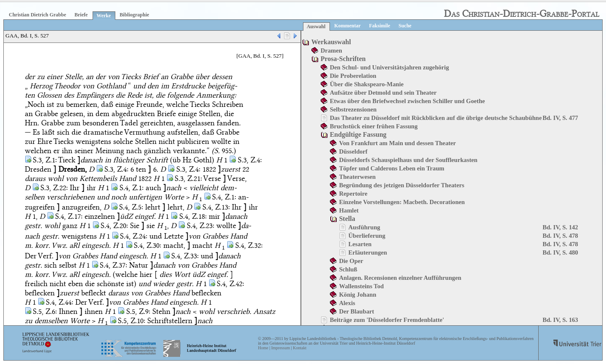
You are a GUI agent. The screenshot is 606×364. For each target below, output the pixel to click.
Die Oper (351, 261)
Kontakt (300, 348)
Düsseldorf (353, 151)
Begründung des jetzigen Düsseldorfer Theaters (402, 185)
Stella (347, 219)
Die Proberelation (353, 76)
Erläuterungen (368, 252)
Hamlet (349, 210)
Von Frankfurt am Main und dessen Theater (398, 143)
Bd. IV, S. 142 (560, 227)
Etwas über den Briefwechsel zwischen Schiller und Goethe (408, 101)
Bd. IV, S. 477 (560, 118)
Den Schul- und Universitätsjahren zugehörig (389, 67)
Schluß (348, 269)
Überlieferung (367, 236)
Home (263, 348)
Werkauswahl (331, 42)
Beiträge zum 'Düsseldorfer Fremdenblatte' (387, 320)
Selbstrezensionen (353, 109)
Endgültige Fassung (358, 134)
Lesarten (360, 244)
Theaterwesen (357, 177)
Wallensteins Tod (361, 286)
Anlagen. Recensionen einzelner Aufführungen (400, 278)
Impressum (280, 348)
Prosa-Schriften (343, 59)
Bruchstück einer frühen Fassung (374, 126)
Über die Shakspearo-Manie (367, 84)
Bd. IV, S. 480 (560, 252)
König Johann (358, 295)
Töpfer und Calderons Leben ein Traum (392, 168)
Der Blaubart (357, 311)
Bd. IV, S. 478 (560, 236)
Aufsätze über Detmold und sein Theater (383, 93)
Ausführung (364, 227)
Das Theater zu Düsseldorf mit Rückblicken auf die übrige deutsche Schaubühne (436, 118)
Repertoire (353, 194)
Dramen (331, 50)
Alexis (347, 303)
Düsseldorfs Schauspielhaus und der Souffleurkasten (408, 160)
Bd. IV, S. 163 (560, 320)
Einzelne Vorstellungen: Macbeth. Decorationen (402, 202)
